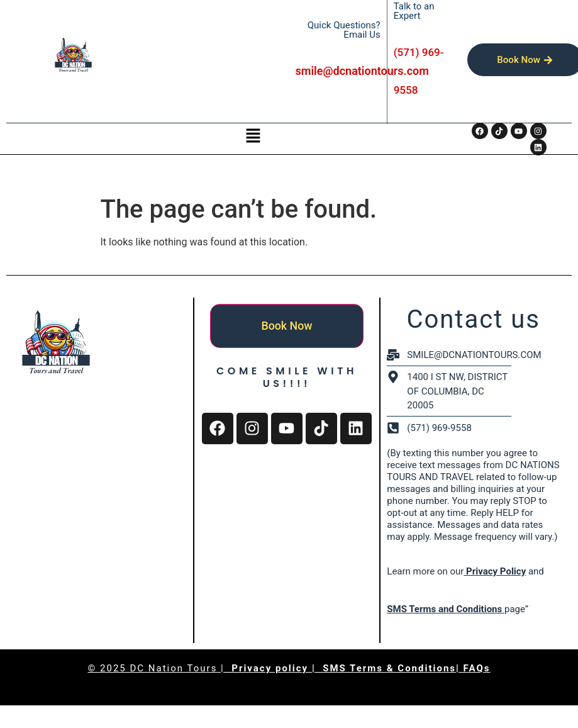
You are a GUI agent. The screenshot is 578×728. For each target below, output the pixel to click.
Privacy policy (272, 668)
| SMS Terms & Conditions (384, 668)
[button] (253, 137)
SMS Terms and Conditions (444, 609)
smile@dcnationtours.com (362, 71)
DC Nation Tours (174, 668)
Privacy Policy (495, 571)
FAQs (477, 668)
